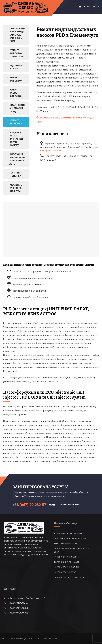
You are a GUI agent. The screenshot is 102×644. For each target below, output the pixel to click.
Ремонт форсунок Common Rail (18, 53)
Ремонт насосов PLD (17, 122)
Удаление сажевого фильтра (16, 188)
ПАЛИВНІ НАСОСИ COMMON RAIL (70, 577)
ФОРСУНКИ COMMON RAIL (66, 543)
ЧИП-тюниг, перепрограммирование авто (17, 159)
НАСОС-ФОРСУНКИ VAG (65, 572)
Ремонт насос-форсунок (16, 93)
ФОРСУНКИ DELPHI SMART (66, 562)
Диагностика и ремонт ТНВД (17, 108)
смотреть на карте (51, 151)
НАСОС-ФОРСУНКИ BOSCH (66, 557)
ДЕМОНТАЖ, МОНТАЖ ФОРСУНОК (70, 538)
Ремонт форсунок (16, 79)
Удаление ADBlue (16, 67)
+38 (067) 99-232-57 (18, 603)
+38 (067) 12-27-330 (18, 613)
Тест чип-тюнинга (15, 174)
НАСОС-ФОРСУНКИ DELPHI (67, 567)
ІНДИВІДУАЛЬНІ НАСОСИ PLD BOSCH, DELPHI (72, 550)
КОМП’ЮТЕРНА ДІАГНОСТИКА (68, 533)
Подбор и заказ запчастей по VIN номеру (16, 139)
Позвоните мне (70, 504)
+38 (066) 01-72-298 (18, 608)
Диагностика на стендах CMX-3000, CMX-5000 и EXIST (18, 35)
